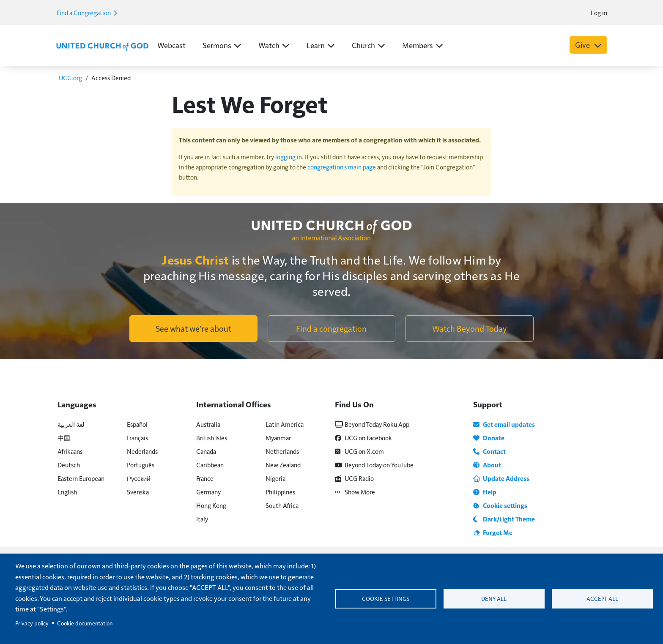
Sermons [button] (222, 45)
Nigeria (275, 478)
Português (141, 465)
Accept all (602, 599)
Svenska (138, 492)
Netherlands (282, 451)
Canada (206, 451)
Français (137, 438)
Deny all (494, 599)
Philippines (280, 492)
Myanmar (278, 438)
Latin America (285, 424)
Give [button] (588, 45)
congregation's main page (342, 167)
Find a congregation (331, 328)
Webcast (171, 45)
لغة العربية (71, 424)
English (67, 492)
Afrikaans (70, 451)
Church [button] (368, 45)
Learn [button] (321, 45)
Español (137, 424)
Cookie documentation (85, 623)
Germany (208, 492)
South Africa (282, 505)
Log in (599, 12)
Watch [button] (274, 45)
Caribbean (210, 465)
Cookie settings (386, 599)
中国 (64, 438)
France (205, 478)
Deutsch (69, 465)
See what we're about (193, 328)
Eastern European (81, 478)
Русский (139, 478)
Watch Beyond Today (470, 328)
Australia (208, 424)
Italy (202, 519)
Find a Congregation (87, 12)
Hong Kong (211, 505)
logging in (289, 157)
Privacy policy (32, 623)
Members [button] (423, 45)
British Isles (212, 438)
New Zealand (283, 465)
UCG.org (70, 78)
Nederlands (142, 451)
